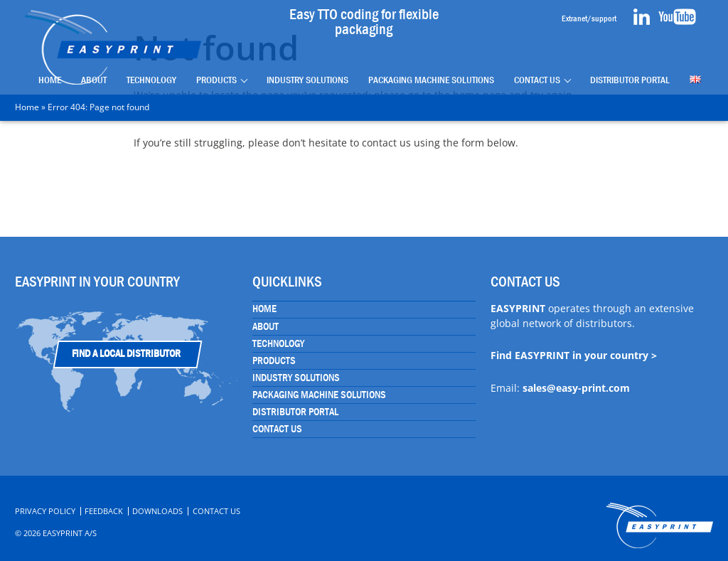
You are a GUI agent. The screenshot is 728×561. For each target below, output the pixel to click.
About (94, 80)
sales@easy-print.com (576, 388)
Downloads (157, 511)
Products (216, 80)
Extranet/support (589, 18)
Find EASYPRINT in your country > (574, 355)
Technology (151, 80)
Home (50, 80)
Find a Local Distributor (126, 353)
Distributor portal (630, 80)
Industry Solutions (307, 80)
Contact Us (537, 80)
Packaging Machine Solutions (431, 80)
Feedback (104, 511)
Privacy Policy (45, 511)
